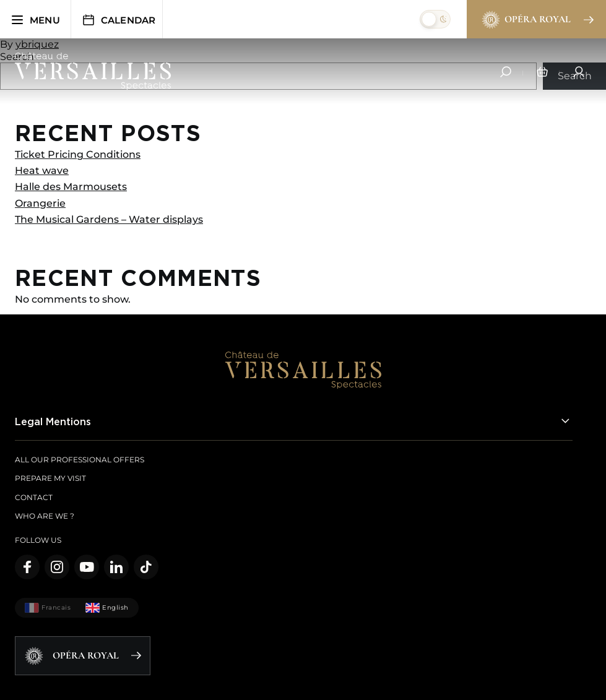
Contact (34, 497)
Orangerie (40, 203)
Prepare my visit (50, 478)
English (107, 608)
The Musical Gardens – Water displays (109, 219)
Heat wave (42, 171)
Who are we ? (45, 516)
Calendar (119, 20)
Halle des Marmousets (71, 187)
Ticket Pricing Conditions (78, 154)
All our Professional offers (80, 460)
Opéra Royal (537, 20)
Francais (48, 608)
